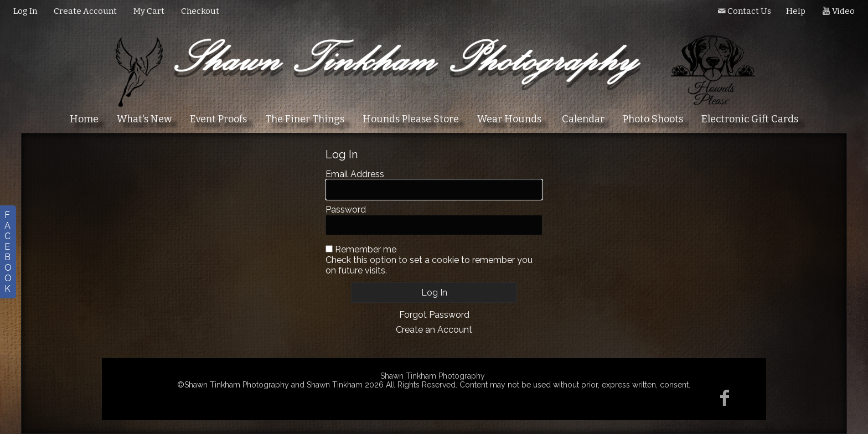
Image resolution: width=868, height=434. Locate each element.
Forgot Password (434, 315)
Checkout (200, 11)
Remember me (366, 249)
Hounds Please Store (411, 119)
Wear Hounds (509, 119)
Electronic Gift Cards (750, 119)
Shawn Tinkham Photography (433, 376)
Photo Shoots (653, 119)
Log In (25, 11)
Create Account (85, 11)
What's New (144, 119)
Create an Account (434, 330)
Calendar (583, 119)
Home (84, 119)
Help (796, 11)
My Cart (150, 11)
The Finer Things (305, 119)
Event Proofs (218, 119)
